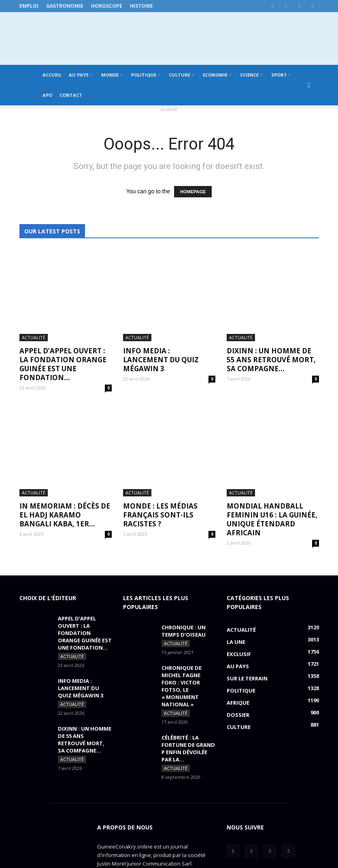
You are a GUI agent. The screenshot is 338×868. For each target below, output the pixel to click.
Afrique (238, 609)
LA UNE (236, 548)
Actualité (34, 291)
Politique (146, 75)
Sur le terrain (247, 585)
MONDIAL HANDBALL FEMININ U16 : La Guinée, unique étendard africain (272, 426)
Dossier (238, 621)
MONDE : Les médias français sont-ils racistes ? (160, 421)
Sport (281, 75)
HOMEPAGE (193, 192)
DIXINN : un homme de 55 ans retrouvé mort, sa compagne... (271, 313)
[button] (309, 85)
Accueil (52, 75)
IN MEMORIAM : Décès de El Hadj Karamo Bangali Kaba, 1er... (65, 421)
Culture (181, 75)
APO (47, 95)
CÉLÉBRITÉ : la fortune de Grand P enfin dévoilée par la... (188, 655)
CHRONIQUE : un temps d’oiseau (184, 537)
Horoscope (107, 6)
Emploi (29, 6)
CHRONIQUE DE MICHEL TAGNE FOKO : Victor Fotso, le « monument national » (182, 592)
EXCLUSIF (239, 560)
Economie (217, 75)
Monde (112, 75)
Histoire (141, 6)
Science (251, 75)
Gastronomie (65, 6)
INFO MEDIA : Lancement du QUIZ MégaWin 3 (161, 313)
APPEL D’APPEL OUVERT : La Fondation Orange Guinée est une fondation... (63, 317)
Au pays (81, 75)
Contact (71, 95)
